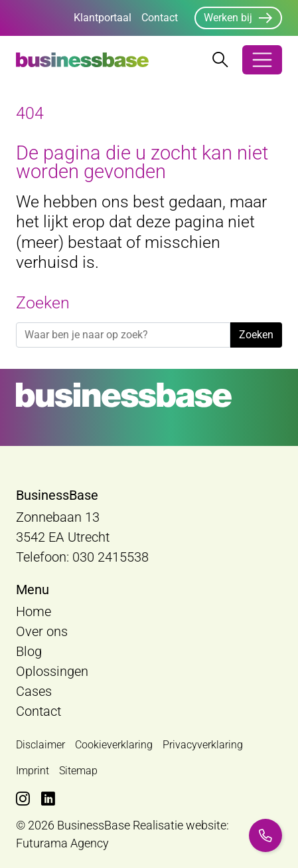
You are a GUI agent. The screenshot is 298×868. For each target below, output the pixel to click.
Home (34, 611)
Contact (160, 18)
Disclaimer (40, 745)
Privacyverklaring (203, 745)
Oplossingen (52, 671)
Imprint (33, 771)
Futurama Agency (62, 843)
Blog (29, 651)
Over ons (42, 631)
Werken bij (228, 18)
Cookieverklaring (114, 745)
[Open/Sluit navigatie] (262, 60)
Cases (34, 691)
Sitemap (78, 771)
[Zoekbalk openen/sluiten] (220, 60)
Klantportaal (103, 18)
